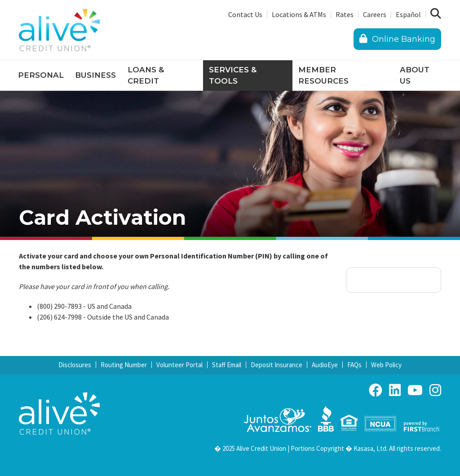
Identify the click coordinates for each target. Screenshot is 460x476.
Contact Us (245, 14)
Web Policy (386, 365)
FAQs (354, 365)
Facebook (376, 390)
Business (95, 75)
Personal (41, 75)
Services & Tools (233, 76)
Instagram (435, 390)
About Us (415, 76)
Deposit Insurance (276, 365)
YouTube (415, 390)
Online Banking (397, 39)
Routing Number (124, 365)
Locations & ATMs (299, 14)
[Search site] (436, 14)
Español (408, 14)
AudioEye (325, 365)
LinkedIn (395, 390)
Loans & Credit (146, 76)
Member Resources (323, 76)
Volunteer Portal (179, 365)
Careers (375, 14)
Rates (345, 14)
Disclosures (75, 365)
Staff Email (227, 365)
